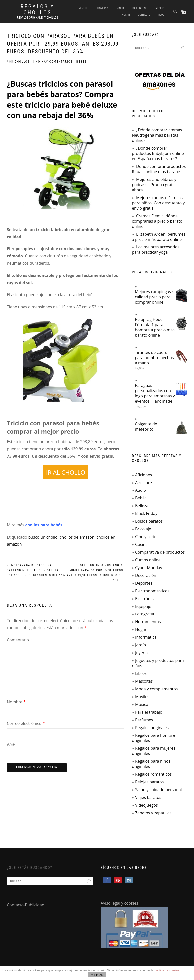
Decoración (146, 575)
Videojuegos (147, 805)
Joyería (141, 653)
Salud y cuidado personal (159, 790)
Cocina (141, 544)
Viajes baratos (148, 797)
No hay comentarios (54, 62)
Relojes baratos (149, 782)
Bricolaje (143, 529)
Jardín (141, 645)
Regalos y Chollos (38, 10)
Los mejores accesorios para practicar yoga (156, 250)
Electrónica (145, 599)
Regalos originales (152, 728)
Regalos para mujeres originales (154, 751)
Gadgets (159, 8)
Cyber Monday (149, 568)
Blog (161, 15)
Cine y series (147, 537)
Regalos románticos (153, 774)
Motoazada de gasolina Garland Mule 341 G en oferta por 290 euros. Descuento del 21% (36, 570)
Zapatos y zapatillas (153, 813)
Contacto (144, 15)
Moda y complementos (157, 689)
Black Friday (146, 513)
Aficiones (144, 475)
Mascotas (144, 681)
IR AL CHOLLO (66, 472)
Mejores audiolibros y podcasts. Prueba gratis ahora (154, 185)
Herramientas (148, 622)
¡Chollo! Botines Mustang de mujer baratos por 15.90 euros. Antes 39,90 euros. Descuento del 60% (95, 573)
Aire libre (144, 483)
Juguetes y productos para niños (158, 663)
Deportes (144, 583)
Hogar (126, 15)
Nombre (16, 702)
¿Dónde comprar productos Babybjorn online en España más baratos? (158, 153)
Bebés (82, 62)
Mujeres (84, 8)
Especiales (139, 8)
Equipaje (143, 606)
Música (142, 704)
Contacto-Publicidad (26, 905)
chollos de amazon (77, 537)
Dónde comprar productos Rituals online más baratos (159, 169)
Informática (146, 637)
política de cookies (167, 970)
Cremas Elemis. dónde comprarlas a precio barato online (157, 221)
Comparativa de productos (160, 552)
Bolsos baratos (149, 521)
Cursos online (148, 560)
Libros (141, 673)
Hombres (103, 8)
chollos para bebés (45, 525)
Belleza (142, 506)
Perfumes (144, 720)
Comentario (20, 640)
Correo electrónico (26, 723)
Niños (120, 8)
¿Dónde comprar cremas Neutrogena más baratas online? (157, 135)
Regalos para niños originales (151, 764)
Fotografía (145, 614)
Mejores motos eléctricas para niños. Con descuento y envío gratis (158, 203)
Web (11, 745)
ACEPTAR (97, 975)
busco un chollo (43, 537)
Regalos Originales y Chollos (38, 18)
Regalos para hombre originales (154, 738)
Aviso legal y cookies (120, 903)
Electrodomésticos (152, 591)
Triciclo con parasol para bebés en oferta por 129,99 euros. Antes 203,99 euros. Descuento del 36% (63, 44)
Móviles (142, 697)
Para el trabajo (149, 712)
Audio (141, 490)
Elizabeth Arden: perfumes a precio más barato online (159, 237)
